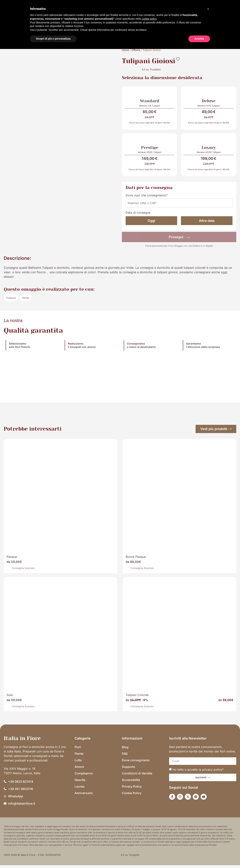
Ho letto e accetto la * (198, 772)
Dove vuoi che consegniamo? (147, 198)
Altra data (207, 223)
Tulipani (11, 300)
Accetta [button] (199, 39)
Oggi (151, 223)
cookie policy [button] (149, 19)
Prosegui (179, 240)
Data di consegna (138, 215)
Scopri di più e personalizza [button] (53, 39)
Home (125, 50)
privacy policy (212, 772)
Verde (26, 300)
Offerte (136, 50)
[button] (208, 9)
